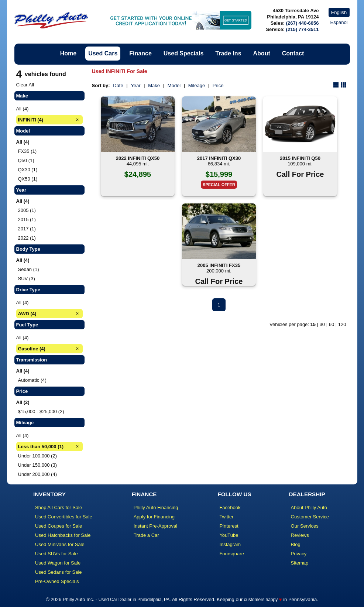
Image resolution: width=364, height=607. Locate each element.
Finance (140, 53)
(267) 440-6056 (303, 23)
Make (154, 85)
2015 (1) (27, 220)
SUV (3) (27, 279)
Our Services (305, 526)
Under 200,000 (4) (38, 474)
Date (118, 85)
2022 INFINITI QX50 (138, 158)
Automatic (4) (32, 380)
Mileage (197, 85)
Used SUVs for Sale (56, 554)
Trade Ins (228, 53)
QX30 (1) (28, 170)
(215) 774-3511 (303, 29)
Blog (296, 544)
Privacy (299, 554)
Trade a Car (146, 535)
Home (68, 53)
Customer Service (310, 517)
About (262, 53)
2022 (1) (27, 238)
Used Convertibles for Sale (64, 517)
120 (342, 324)
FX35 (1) (28, 151)
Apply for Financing (154, 517)
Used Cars (103, 53)
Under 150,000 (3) (38, 465)
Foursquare (231, 554)
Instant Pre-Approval (156, 526)
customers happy (261, 600)
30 (322, 324)
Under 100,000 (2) (38, 456)
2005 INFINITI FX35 (219, 265)
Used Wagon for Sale (58, 563)
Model (174, 85)
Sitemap (300, 563)
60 (332, 324)
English (339, 12)
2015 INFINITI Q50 (300, 158)
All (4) (23, 109)
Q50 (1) (26, 160)
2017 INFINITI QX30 (219, 158)
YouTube (229, 535)
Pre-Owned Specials (57, 581)
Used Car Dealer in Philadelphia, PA (134, 600)
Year (135, 85)
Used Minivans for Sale (60, 544)
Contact (293, 53)
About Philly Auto (309, 507)
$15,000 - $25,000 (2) (41, 411)
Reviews (300, 535)
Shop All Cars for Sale (59, 507)
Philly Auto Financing (156, 507)
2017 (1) (27, 229)
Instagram (230, 544)
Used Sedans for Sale (58, 572)
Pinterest (229, 526)
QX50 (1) (28, 179)
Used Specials (184, 53)
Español (339, 22)
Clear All (25, 85)
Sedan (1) (29, 269)
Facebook (230, 507)
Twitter (226, 517)
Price (218, 85)
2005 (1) (27, 210)
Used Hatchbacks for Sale (63, 535)
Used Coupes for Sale (59, 526)
